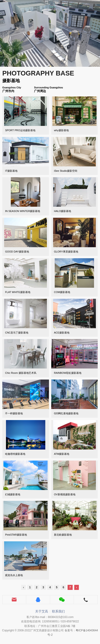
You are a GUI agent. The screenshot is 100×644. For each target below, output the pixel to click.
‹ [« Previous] (23, 587)
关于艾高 (42, 611)
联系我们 (58, 611)
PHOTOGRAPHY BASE (38, 73)
